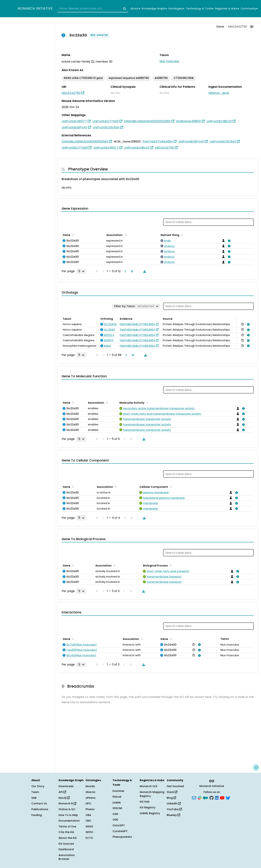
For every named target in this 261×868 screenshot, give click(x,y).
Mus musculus (169, 61)
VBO (88, 821)
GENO (89, 826)
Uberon (90, 792)
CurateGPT (120, 831)
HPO (88, 803)
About (135, 9)
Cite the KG (66, 832)
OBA (88, 815)
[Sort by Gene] (72, 235)
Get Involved (175, 786)
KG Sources (66, 844)
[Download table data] (144, 271)
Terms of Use (67, 826)
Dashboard (66, 849)
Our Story (38, 786)
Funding (37, 815)
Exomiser (119, 791)
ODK (115, 820)
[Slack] (200, 797)
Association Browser (67, 857)
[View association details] (228, 241)
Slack (172, 792)
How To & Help (68, 815)
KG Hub (145, 802)
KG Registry (148, 807)
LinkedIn (174, 803)
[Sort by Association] (125, 235)
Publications (40, 809)
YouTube (174, 809)
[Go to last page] (131, 271)
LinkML (117, 803)
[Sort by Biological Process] (170, 565)
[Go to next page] (125, 271)
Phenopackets (122, 837)
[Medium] (206, 797)
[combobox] (93, 9)
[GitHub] (212, 797)
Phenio (90, 809)
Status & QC (67, 809)
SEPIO (89, 832)
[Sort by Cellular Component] (170, 486)
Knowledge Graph (154, 9)
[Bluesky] (228, 797)
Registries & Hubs (227, 9)
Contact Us (39, 803)
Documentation (69, 821)
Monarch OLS (149, 786)
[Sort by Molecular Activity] (147, 402)
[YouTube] (222, 797)
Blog (171, 798)
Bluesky (173, 815)
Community (249, 9)
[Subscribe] (194, 797)
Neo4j (64, 798)
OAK (115, 814)
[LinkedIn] (217, 797)
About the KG (68, 838)
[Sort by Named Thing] (181, 235)
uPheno (91, 798)
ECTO (89, 838)
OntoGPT (119, 825)
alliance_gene (219, 93)
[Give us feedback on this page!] (256, 768)
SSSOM (117, 808)
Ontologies (176, 9)
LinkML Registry (150, 813)
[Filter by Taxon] (136, 306)
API (62, 792)
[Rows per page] (81, 271)
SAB (34, 798)
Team (35, 792)
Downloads (66, 786)
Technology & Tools (200, 9)
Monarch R (67, 803)
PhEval (117, 797)
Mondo (90, 786)
